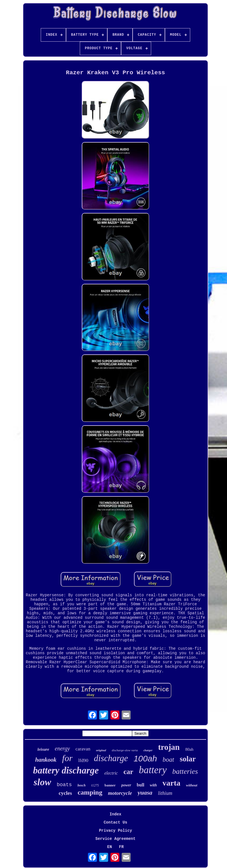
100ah (145, 758)
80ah (189, 749)
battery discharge (66, 770)
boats (64, 785)
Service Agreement (116, 839)
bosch (82, 785)
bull (141, 785)
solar (188, 759)
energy (62, 748)
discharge (111, 758)
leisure (43, 749)
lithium (165, 793)
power (126, 785)
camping (90, 792)
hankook (46, 760)
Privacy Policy (115, 831)
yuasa (145, 792)
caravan (83, 749)
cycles (65, 793)
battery (153, 770)
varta (171, 783)
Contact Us (115, 822)
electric (111, 773)
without (192, 785)
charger (148, 750)
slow (42, 782)
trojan (169, 747)
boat (168, 760)
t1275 (95, 785)
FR (122, 847)
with (153, 785)
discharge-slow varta (125, 750)
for (67, 758)
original (101, 750)
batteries (185, 771)
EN (110, 847)
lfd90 (83, 760)
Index (115, 814)
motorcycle (120, 793)
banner (110, 785)
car (128, 772)
